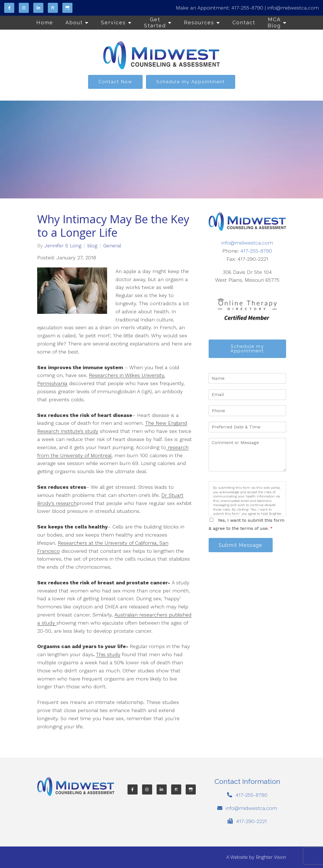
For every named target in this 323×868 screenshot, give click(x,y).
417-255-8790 (247, 8)
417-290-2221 (251, 821)
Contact (244, 22)
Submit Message (241, 545)
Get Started (155, 22)
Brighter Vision (271, 857)
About (74, 22)
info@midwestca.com (293, 8)
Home (45, 22)
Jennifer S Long (63, 246)
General (112, 246)
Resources (199, 22)
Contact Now (115, 82)
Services (113, 22)
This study (108, 654)
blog (92, 246)
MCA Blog (274, 22)
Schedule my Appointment (191, 82)
